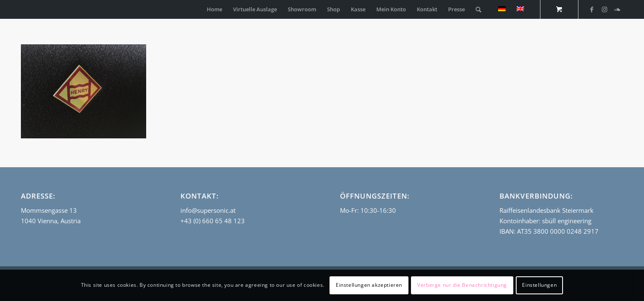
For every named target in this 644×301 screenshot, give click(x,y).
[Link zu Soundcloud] (617, 9)
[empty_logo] (23, 9)
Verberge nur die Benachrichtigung (462, 285)
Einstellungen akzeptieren (369, 285)
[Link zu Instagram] (604, 9)
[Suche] (478, 9)
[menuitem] (214, 9)
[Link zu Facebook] (592, 9)
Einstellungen (539, 285)
